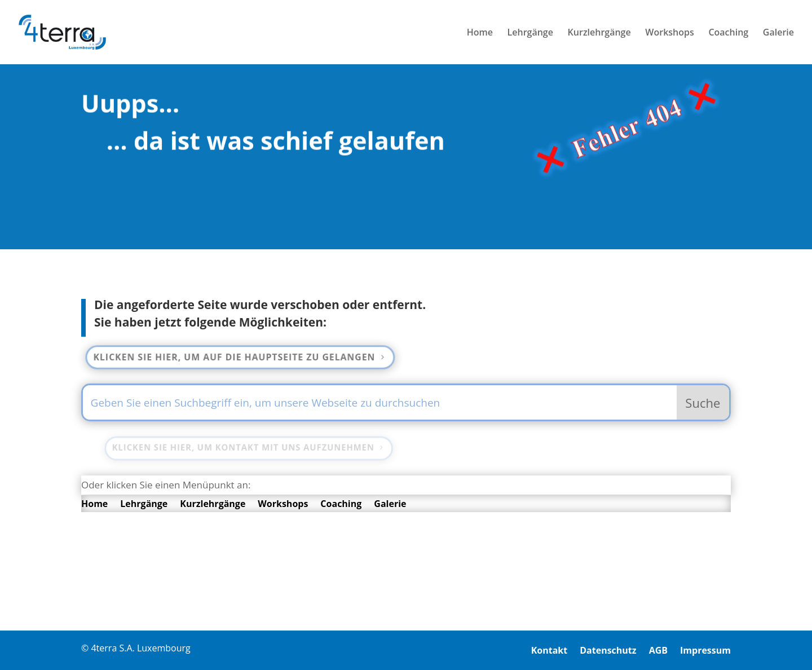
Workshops (669, 33)
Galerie (778, 33)
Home (480, 33)
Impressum (705, 651)
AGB (658, 651)
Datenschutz (608, 651)
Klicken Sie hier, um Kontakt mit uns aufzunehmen (246, 447)
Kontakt (550, 651)
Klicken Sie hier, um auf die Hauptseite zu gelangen (238, 357)
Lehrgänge (530, 33)
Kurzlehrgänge (599, 33)
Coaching (728, 33)
